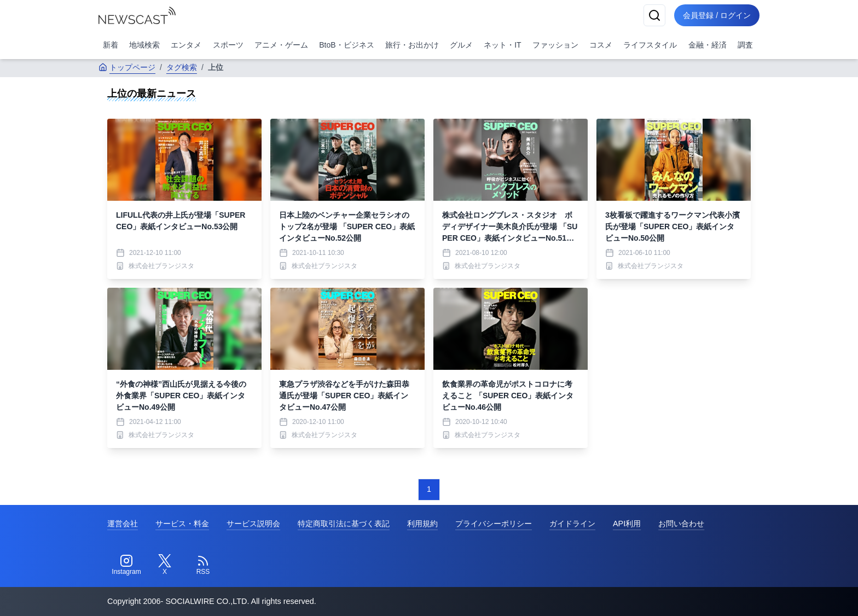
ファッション (555, 45)
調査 (745, 45)
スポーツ (228, 45)
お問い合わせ (681, 524)
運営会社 (123, 524)
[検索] (654, 15)
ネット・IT (502, 45)
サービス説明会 (253, 524)
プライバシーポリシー (494, 524)
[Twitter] (165, 565)
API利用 (627, 524)
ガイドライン (572, 524)
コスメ (601, 45)
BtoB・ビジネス (346, 45)
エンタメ (186, 45)
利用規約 (422, 524)
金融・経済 (708, 45)
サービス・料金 (182, 524)
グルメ (461, 45)
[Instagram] (126, 565)
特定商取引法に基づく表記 (344, 524)
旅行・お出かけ (412, 45)
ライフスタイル (650, 45)
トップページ (127, 67)
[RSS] (203, 565)
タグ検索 (182, 67)
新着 (111, 45)
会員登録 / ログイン (717, 15)
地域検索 (144, 45)
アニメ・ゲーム (281, 45)
